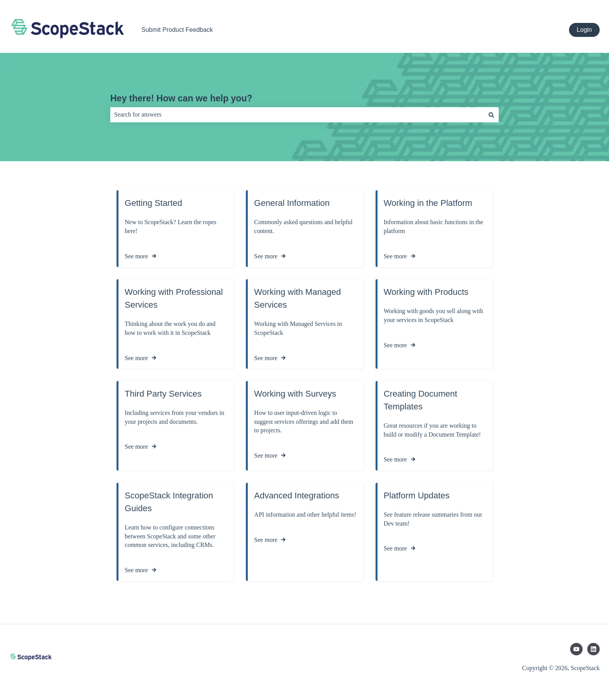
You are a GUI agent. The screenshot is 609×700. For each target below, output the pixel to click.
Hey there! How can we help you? (181, 98)
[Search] (491, 115)
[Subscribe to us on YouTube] (576, 649)
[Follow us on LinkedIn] (593, 649)
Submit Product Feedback (177, 30)
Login (584, 30)
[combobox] (297, 115)
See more (136, 256)
